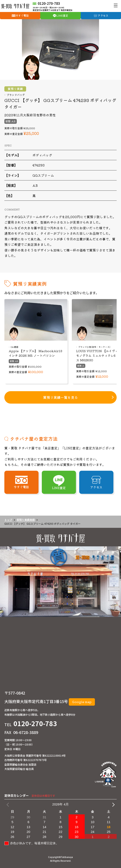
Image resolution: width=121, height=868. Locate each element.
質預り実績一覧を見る (60, 397)
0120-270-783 (35, 723)
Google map (82, 702)
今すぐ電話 (22, 15)
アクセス (103, 15)
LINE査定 (62, 15)
